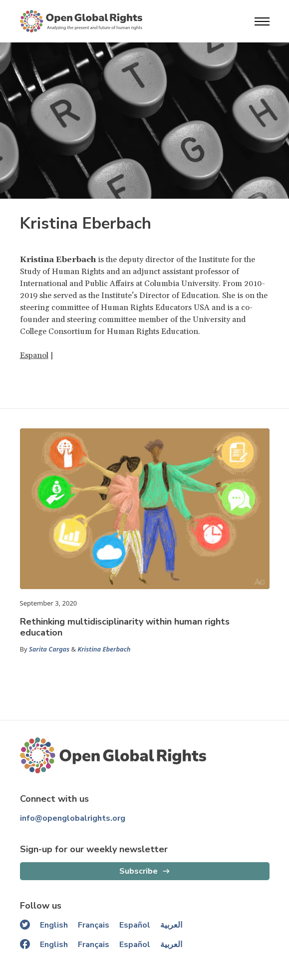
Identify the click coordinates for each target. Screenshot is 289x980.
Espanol (34, 355)
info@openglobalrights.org (73, 818)
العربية (171, 925)
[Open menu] (262, 21)
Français (94, 925)
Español (135, 925)
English (54, 925)
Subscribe (139, 871)
